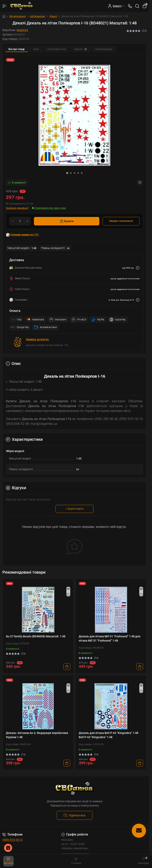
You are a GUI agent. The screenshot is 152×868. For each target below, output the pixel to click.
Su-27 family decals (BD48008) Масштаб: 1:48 (36, 636)
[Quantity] (20, 221)
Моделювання (18, 16)
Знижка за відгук (37, 339)
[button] (67, 173)
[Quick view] (68, 589)
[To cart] (67, 667)
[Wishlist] (68, 594)
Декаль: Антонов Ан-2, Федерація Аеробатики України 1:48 (37, 735)
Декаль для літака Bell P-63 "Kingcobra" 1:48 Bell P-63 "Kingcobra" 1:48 (108, 735)
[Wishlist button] (140, 183)
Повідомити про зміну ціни (49, 208)
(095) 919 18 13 (12, 840)
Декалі (53, 16)
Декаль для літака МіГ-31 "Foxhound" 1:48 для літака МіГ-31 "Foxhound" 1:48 (110, 638)
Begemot (22, 30)
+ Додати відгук (74, 509)
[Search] (137, 6)
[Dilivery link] (138, 268)
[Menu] (4, 6)
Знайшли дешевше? (17, 208)
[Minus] (13, 221)
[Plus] (27, 221)
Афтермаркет (38, 16)
